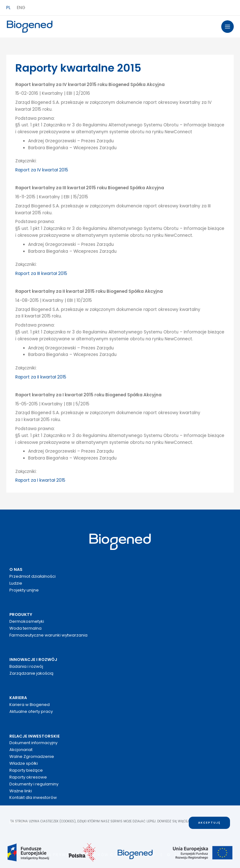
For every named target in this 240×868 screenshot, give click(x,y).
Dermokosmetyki (27, 621)
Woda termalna (25, 628)
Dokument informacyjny (33, 743)
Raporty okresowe (28, 777)
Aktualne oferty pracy (31, 711)
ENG (21, 8)
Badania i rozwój (26, 666)
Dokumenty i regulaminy (34, 784)
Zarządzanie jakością (31, 673)
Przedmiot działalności (32, 576)
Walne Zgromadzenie (32, 756)
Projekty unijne (24, 590)
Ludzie (16, 583)
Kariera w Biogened (30, 705)
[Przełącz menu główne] (228, 27)
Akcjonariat (21, 750)
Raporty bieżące (26, 770)
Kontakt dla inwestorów (33, 797)
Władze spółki (24, 763)
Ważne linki (21, 791)
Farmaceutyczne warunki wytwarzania (48, 635)
